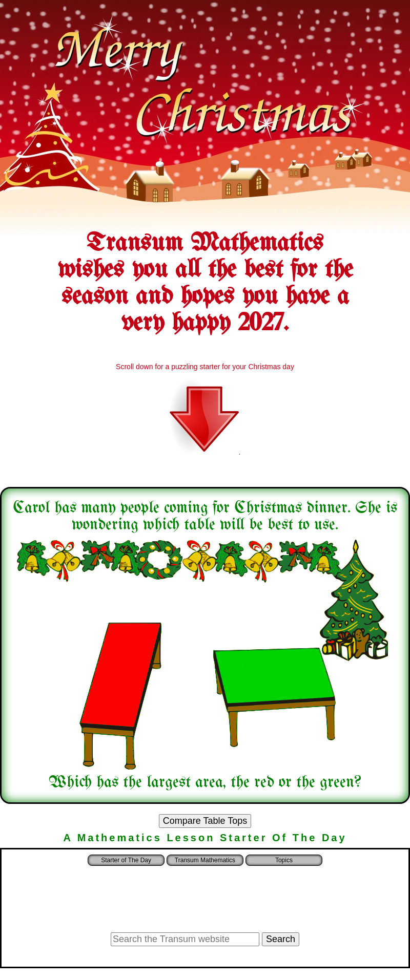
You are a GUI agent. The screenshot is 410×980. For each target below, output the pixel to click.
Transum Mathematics (205, 860)
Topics (284, 860)
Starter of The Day (126, 860)
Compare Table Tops (205, 821)
